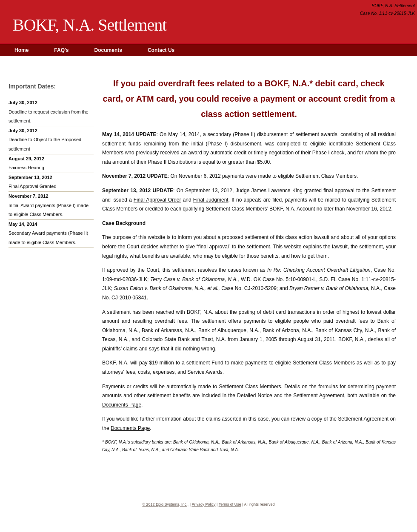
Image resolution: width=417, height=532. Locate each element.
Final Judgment (211, 200)
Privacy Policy (203, 504)
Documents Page (122, 405)
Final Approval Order (157, 200)
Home (21, 50)
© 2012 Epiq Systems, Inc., (165, 504)
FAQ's (61, 50)
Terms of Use (230, 504)
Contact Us (161, 50)
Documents (108, 50)
